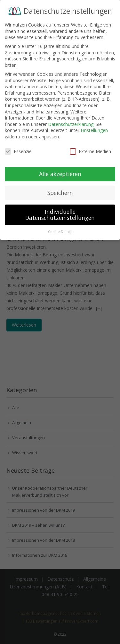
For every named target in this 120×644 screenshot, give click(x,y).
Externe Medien (90, 148)
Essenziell (19, 148)
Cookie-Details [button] (60, 229)
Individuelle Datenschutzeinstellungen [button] (60, 212)
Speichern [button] (60, 190)
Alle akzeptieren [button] (60, 171)
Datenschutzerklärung (71, 121)
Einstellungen (94, 127)
